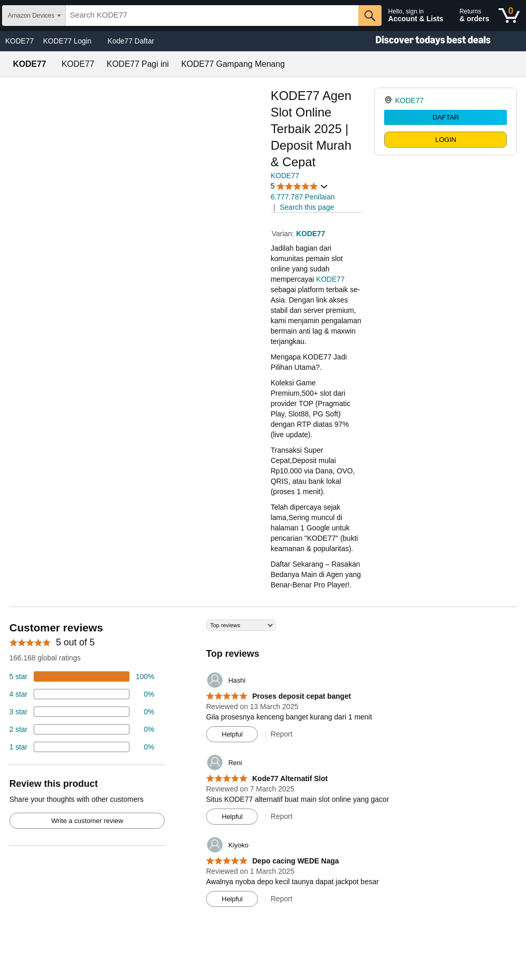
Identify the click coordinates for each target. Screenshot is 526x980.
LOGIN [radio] (446, 140)
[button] (300, 186)
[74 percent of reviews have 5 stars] (82, 676)
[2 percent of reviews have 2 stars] (82, 729)
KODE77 (19, 41)
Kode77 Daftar (131, 41)
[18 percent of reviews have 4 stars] (82, 694)
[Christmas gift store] (422, 41)
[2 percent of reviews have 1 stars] (82, 747)
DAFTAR (445, 117)
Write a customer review (87, 821)
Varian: (284, 234)
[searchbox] (212, 16)
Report (282, 734)
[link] (390, 100)
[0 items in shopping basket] (509, 16)
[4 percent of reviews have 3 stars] (82, 712)
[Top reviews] (263, 767)
